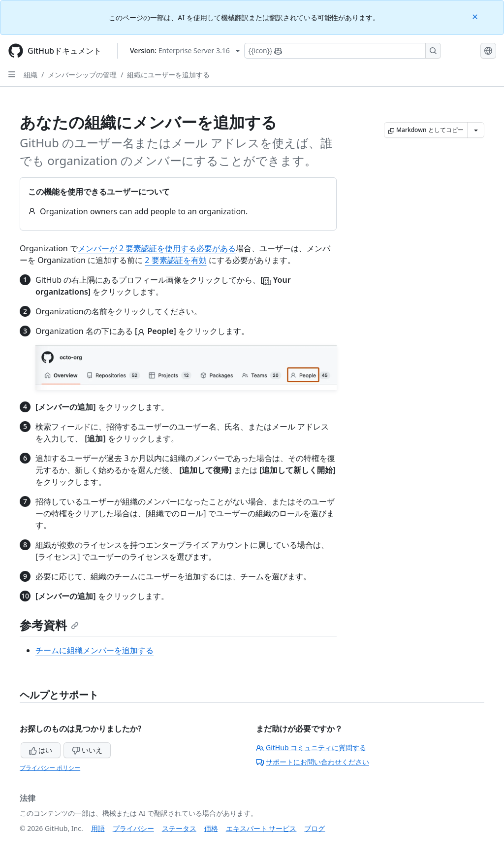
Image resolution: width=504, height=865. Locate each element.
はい (41, 750)
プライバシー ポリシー (50, 768)
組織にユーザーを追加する (168, 75)
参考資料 (49, 625)
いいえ (87, 750)
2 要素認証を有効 (175, 260)
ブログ (315, 828)
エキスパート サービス (261, 828)
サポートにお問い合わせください (313, 762)
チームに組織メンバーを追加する (94, 650)
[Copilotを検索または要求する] (343, 51)
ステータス (179, 828)
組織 (31, 75)
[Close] (476, 16)
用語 (98, 828)
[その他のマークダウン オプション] (476, 130)
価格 (211, 828)
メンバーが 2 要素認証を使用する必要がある (157, 248)
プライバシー (133, 828)
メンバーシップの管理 (82, 75)
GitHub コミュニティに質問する (311, 748)
